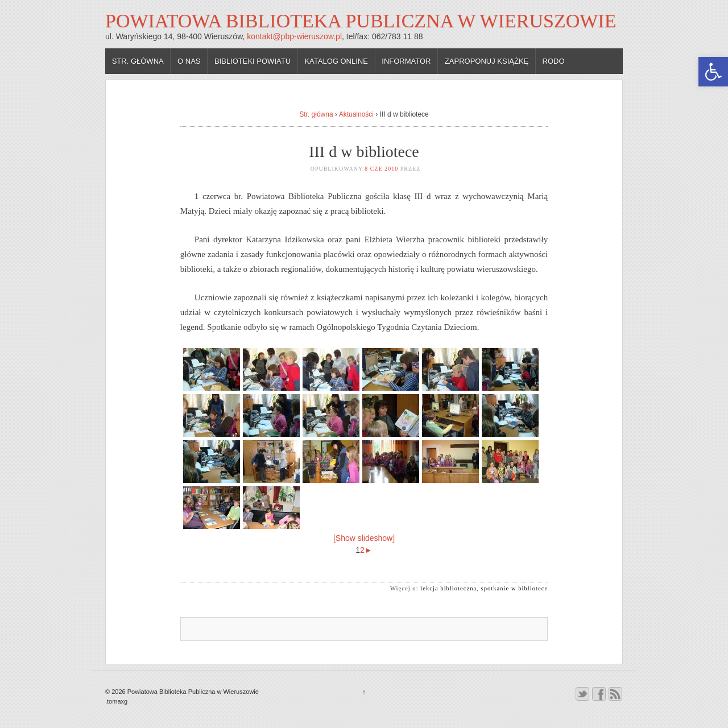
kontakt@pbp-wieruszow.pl (294, 36)
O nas (189, 61)
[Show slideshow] (364, 538)
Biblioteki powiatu (253, 61)
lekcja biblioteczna (448, 588)
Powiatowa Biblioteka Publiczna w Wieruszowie (361, 21)
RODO (554, 61)
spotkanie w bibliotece (515, 588)
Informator (406, 61)
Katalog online (336, 61)
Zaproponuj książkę (487, 61)
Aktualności (356, 114)
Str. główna (138, 61)
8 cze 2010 (381, 169)
